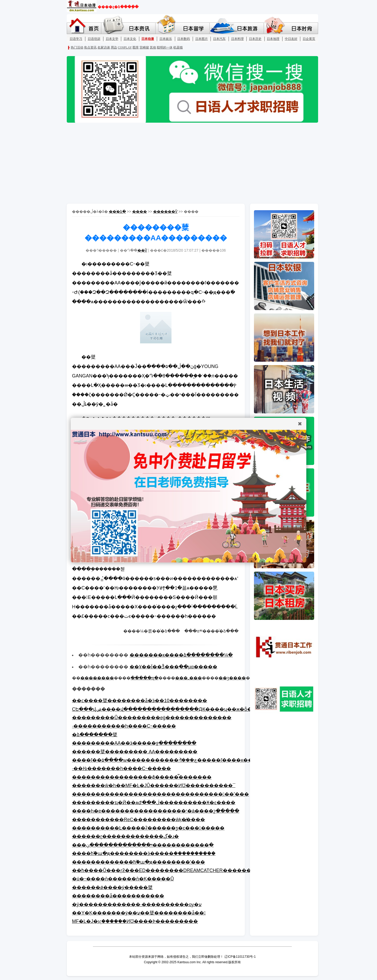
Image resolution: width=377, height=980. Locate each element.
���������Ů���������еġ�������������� (152, 718)
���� (140, 212)
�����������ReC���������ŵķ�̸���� (138, 820)
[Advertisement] (188, 164)
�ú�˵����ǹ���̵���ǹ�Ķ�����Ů (123, 879)
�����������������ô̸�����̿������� (142, 777)
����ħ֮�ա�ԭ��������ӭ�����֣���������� (144, 853)
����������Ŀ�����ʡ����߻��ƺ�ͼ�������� (148, 828)
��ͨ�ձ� (117, 212)
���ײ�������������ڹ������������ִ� (143, 845)
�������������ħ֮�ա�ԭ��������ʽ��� (138, 862)
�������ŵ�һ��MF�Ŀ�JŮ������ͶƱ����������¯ (154, 786)
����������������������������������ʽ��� (160, 794)
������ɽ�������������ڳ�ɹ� (125, 836)
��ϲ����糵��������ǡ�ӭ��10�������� (140, 701)
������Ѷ (165, 212)
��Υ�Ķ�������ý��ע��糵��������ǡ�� (139, 913)
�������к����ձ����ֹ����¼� (181, 655)
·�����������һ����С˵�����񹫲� (124, 726)
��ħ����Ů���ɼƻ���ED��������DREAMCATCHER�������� (166, 870)
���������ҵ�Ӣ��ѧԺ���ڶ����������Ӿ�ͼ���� (154, 803)
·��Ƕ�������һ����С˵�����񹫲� (121, 768)
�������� (97, 678)
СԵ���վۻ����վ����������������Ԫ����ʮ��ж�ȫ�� (164, 709)
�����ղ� (145, 678)
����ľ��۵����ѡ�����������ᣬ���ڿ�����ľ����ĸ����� (170, 760)
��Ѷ (142, 250)
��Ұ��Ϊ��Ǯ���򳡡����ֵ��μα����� (173, 667)
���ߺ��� (188, 678)
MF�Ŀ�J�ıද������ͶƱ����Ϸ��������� (135, 921)
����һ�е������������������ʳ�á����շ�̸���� (156, 811)
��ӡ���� (232, 678)
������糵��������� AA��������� (135, 752)
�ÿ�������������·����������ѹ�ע (137, 905)
